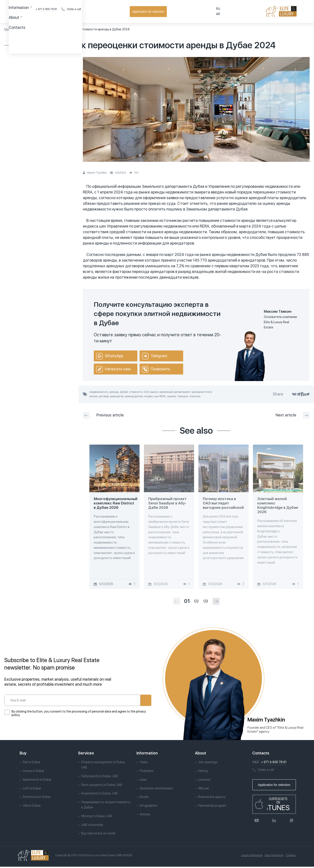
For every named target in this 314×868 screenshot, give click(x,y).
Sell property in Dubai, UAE (100, 777)
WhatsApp (110, 356)
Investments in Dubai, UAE (100, 795)
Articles (29, 29)
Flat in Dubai (32, 763)
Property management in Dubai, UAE (103, 766)
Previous (103, 415)
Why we (204, 789)
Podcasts (147, 772)
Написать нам (113, 369)
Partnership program (212, 807)
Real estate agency (212, 798)
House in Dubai (33, 772)
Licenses (204, 781)
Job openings (208, 763)
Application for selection (287, 12)
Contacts (118, 11)
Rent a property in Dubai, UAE (102, 786)
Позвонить (156, 369)
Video (144, 763)
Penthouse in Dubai (37, 798)
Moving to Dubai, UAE (97, 817)
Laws (143, 781)
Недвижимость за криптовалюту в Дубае (106, 806)
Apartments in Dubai (37, 781)
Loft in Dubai (32, 789)
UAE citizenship (92, 826)
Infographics (149, 807)
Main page (12, 29)
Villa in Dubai (32, 807)
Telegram (154, 356)
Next (293, 415)
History (203, 772)
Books (144, 798)
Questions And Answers (156, 789)
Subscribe (131, 700)
